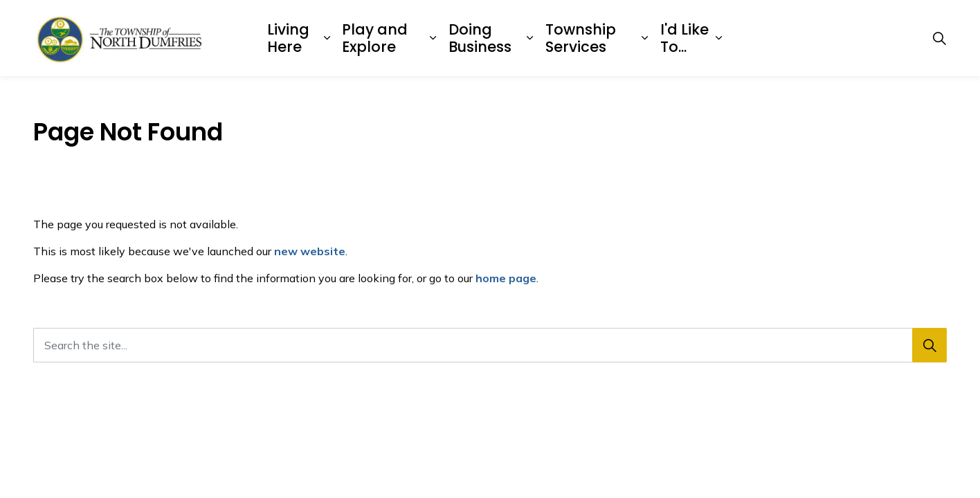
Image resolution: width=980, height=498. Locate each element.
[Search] (929, 345)
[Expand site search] (939, 38)
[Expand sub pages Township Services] (644, 38)
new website (310, 251)
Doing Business (480, 38)
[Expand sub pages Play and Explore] (433, 38)
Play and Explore (375, 38)
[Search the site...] (490, 345)
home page (506, 278)
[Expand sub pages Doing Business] (529, 38)
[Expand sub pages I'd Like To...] (718, 38)
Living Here (288, 38)
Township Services (581, 38)
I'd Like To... (684, 38)
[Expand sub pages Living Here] (327, 38)
